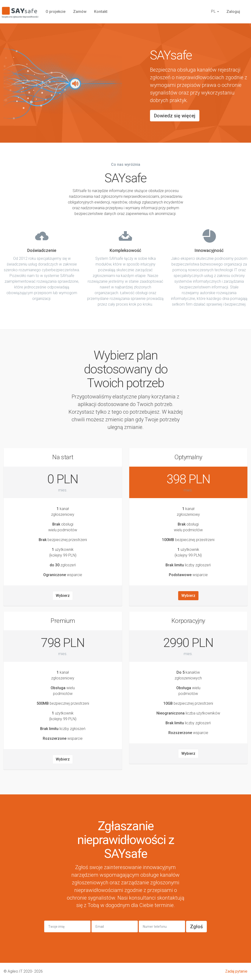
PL (215, 11)
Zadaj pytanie (236, 971)
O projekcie (56, 12)
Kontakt (101, 12)
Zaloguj (233, 12)
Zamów (80, 12)
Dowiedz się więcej (175, 115)
